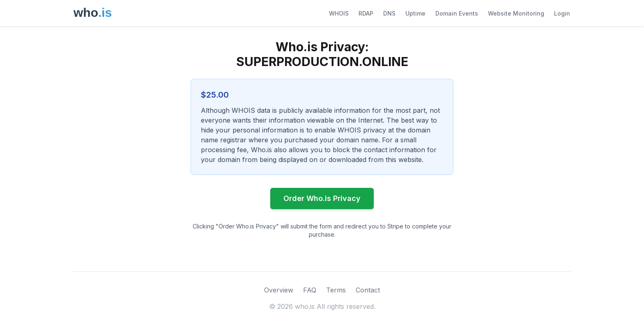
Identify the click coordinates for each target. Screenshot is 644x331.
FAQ (310, 290)
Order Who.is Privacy (322, 198)
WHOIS (339, 13)
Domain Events (457, 13)
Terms (336, 290)
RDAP (366, 13)
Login (562, 13)
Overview (279, 290)
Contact (368, 290)
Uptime (415, 13)
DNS (389, 13)
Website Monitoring (516, 13)
